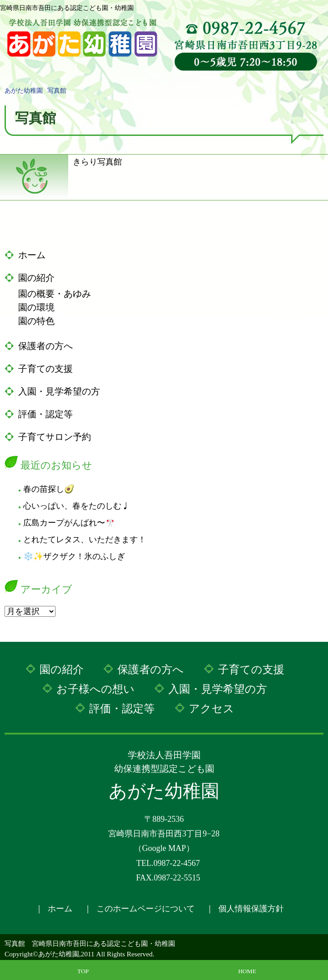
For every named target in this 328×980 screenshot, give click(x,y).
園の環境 (36, 307)
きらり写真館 (97, 161)
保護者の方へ (45, 346)
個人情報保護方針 (251, 909)
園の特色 (36, 321)
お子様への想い (96, 689)
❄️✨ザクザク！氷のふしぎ (74, 556)
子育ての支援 (45, 369)
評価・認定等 (45, 414)
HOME (247, 971)
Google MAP (164, 848)
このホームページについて (146, 909)
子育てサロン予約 (55, 437)
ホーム (32, 255)
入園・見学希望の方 (59, 391)
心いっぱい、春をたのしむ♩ (76, 506)
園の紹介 (36, 278)
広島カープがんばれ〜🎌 (69, 523)
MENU (317, 16)
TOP (83, 971)
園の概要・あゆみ (55, 294)
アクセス (212, 709)
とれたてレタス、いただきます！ (85, 540)
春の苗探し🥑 (49, 489)
